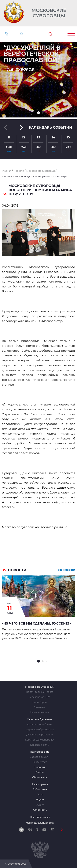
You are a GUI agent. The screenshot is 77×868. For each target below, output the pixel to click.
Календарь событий (50, 127)
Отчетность (40, 810)
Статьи (40, 772)
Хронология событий (40, 724)
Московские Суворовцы (49, 13)
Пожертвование (40, 752)
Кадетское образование (40, 730)
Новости (40, 767)
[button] (38, 113)
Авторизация (12, 34)
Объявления (40, 777)
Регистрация (27, 34)
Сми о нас (40, 707)
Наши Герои (40, 702)
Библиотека (40, 789)
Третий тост (40, 762)
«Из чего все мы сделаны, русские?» (37, 624)
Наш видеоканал (40, 817)
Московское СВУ (40, 697)
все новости (66, 570)
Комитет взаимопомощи (40, 740)
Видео (40, 800)
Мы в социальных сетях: (40, 823)
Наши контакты (40, 712)
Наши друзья (40, 784)
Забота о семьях (40, 757)
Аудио (40, 805)
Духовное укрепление (40, 735)
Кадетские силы (40, 745)
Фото (40, 795)
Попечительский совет (40, 692)
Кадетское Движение (40, 719)
